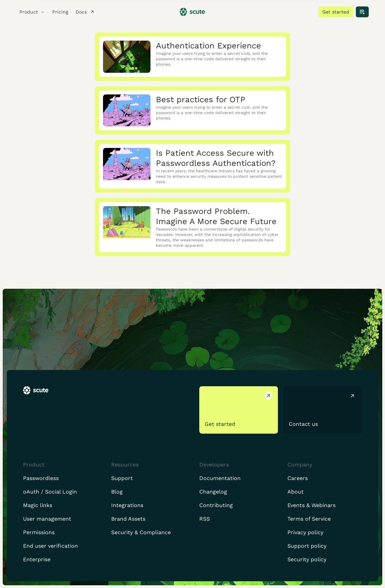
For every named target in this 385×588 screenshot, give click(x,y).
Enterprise (37, 559)
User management (47, 519)
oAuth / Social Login (50, 492)
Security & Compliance (141, 532)
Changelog (213, 492)
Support (122, 478)
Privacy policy (305, 532)
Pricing (60, 12)
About (296, 492)
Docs (86, 12)
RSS (205, 519)
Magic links (38, 505)
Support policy (307, 546)
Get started (336, 12)
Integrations (127, 505)
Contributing (216, 505)
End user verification (50, 546)
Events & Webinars (311, 505)
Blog (117, 492)
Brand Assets (128, 519)
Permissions (39, 532)
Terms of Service (309, 519)
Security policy (307, 559)
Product (32, 12)
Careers (298, 478)
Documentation (220, 478)
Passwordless (41, 478)
